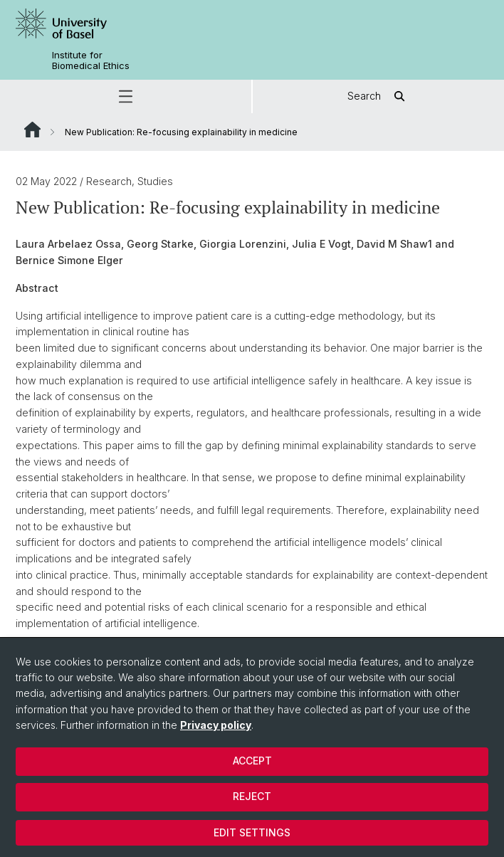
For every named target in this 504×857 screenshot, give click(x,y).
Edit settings (252, 832)
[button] (126, 96)
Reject (252, 796)
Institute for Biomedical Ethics (91, 61)
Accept (252, 761)
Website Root (32, 130)
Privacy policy (216, 725)
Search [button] (378, 96)
